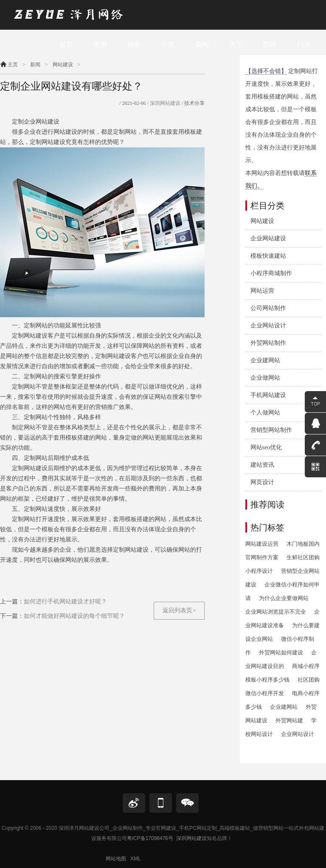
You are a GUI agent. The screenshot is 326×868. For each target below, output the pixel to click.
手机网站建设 (268, 395)
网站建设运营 (262, 544)
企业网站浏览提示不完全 (276, 612)
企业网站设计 (268, 325)
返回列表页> (179, 610)
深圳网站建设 (164, 103)
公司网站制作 (268, 308)
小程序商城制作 (271, 273)
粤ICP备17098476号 (150, 838)
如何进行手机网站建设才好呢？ (65, 602)
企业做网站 (265, 378)
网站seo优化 (266, 447)
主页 (13, 65)
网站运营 (262, 291)
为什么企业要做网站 (284, 598)
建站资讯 (262, 465)
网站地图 (116, 859)
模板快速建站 (268, 256)
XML (136, 859)
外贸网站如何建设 (281, 652)
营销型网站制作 (271, 430)
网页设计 (262, 482)
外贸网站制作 (268, 343)
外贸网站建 (289, 720)
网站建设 (63, 65)
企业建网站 (265, 360)
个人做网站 (265, 413)
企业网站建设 (268, 238)
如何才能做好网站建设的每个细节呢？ (74, 616)
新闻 (35, 65)
